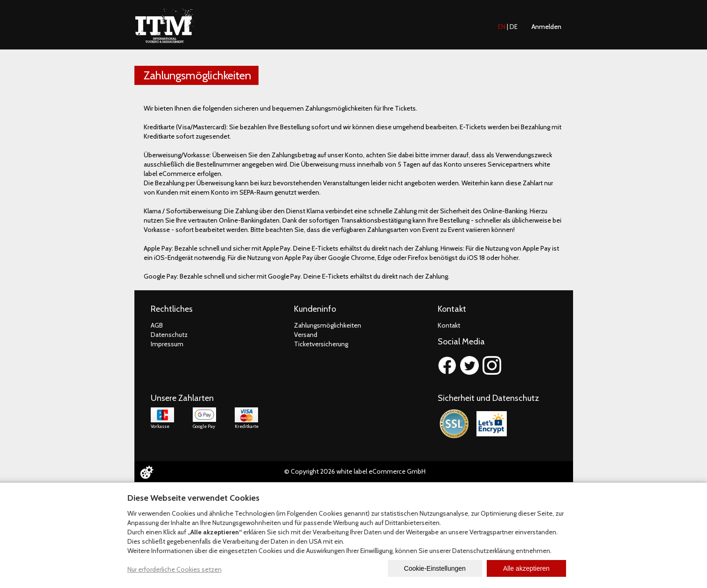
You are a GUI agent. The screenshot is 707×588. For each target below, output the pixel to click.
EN (502, 27)
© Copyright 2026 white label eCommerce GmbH (355, 471)
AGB (157, 325)
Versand (306, 335)
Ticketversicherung (321, 344)
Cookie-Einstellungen (435, 568)
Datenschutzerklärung (483, 551)
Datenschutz (169, 335)
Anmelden (546, 27)
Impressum (167, 344)
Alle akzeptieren (526, 568)
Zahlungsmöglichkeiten (328, 325)
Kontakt (449, 325)
